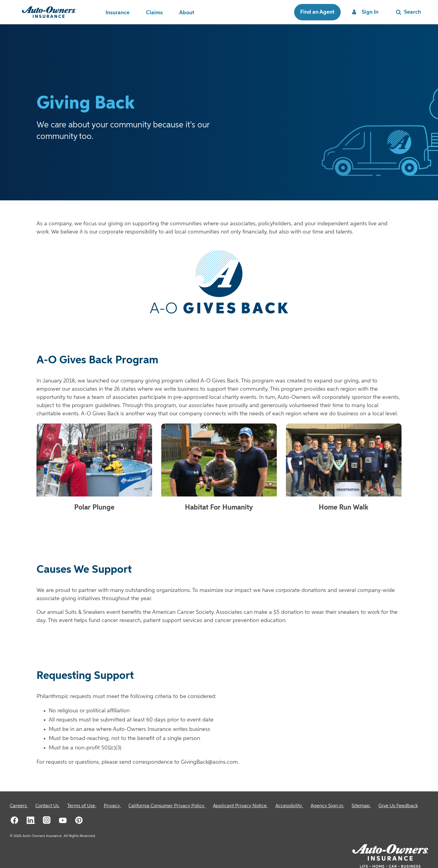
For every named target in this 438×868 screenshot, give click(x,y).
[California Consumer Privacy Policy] (167, 806)
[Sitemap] (361, 806)
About (187, 13)
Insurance (118, 13)
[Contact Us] (48, 806)
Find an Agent (317, 12)
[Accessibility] (289, 806)
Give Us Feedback (398, 806)
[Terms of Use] (82, 806)
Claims (154, 13)
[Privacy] (112, 806)
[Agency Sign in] (327, 806)
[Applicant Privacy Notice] (240, 806)
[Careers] (19, 806)
